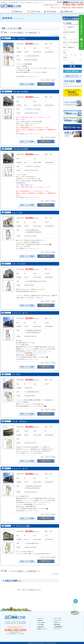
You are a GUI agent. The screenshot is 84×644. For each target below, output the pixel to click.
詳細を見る (46, 84)
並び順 (27, 33)
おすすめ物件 (41, 625)
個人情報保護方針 (79, 8)
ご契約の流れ (41, 627)
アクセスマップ (57, 8)
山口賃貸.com (11, 6)
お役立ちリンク (58, 623)
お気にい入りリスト (73, 76)
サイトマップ (57, 629)
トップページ (41, 618)
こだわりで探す (41, 623)
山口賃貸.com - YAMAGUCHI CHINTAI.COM (15, 618)
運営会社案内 (67, 8)
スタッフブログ (58, 618)
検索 (73, 66)
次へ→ (57, 35)
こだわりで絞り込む (73, 71)
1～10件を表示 (12, 33)
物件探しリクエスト (73, 93)
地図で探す (40, 620)
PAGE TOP (76, 602)
